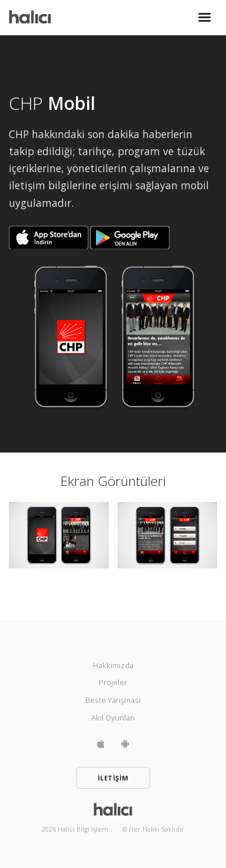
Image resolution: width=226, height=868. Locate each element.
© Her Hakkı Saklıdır (153, 829)
